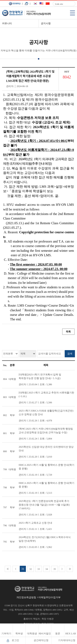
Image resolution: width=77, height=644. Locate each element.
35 (55, 569)
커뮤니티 (7, 23)
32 (31, 569)
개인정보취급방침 (26, 597)
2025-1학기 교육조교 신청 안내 (35, 523)
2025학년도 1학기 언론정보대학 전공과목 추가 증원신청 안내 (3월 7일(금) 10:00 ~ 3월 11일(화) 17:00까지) (44, 505)
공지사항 (46, 23)
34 (47, 569)
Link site (59, 4)
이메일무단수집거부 (49, 597)
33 (39, 569)
